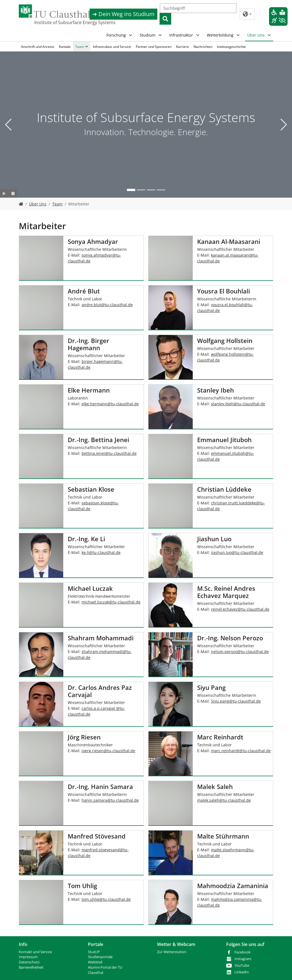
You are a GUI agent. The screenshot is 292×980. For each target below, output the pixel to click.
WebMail (95, 962)
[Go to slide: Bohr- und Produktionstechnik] (161, 190)
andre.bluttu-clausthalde (107, 305)
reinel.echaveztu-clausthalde (240, 609)
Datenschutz (29, 962)
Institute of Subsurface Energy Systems (62, 22)
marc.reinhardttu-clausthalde (241, 751)
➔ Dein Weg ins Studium (123, 14)
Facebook (243, 952)
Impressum (28, 957)
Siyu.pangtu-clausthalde (236, 701)
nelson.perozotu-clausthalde (240, 652)
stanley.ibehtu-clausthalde (238, 404)
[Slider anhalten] (13, 194)
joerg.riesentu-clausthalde (108, 751)
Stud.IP (94, 952)
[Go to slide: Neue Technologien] (141, 190)
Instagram (243, 959)
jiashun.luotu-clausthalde (237, 552)
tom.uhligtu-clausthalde (106, 899)
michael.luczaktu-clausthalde (111, 602)
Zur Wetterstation (172, 952)
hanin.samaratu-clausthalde (110, 800)
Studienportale (100, 957)
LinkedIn (242, 972)
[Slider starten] (4, 194)
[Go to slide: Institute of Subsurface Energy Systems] (131, 190)
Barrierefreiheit (31, 967)
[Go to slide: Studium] (151, 190)
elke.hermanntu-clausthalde (110, 404)
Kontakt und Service (35, 952)
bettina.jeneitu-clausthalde (109, 453)
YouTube (242, 965)
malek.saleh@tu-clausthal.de (224, 800)
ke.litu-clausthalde (101, 552)
